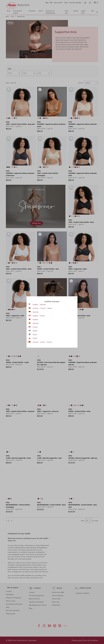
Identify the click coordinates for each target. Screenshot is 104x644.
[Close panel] (75, 298)
